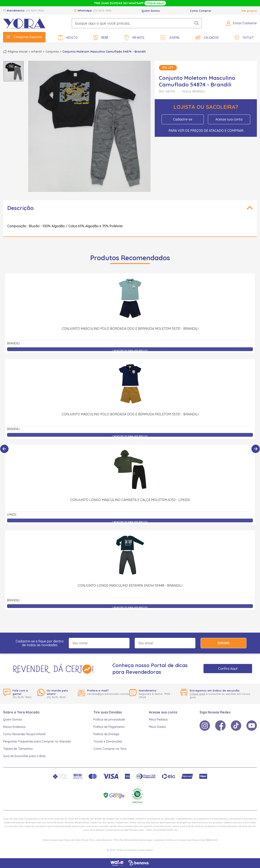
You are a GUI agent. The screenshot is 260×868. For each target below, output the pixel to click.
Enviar (224, 643)
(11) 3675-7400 (35, 10)
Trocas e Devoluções (108, 741)
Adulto (68, 38)
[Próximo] (256, 449)
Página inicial (18, 52)
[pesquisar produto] (197, 23)
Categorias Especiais (24, 37)
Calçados (207, 38)
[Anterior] (4, 449)
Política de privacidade (109, 720)
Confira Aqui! (228, 669)
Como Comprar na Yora (110, 749)
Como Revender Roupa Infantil (24, 734)
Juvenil (170, 38)
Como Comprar (201, 11)
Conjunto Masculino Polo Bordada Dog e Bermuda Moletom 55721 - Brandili (130, 329)
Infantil (134, 38)
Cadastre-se (183, 119)
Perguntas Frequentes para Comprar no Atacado (37, 741)
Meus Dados (157, 727)
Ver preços (249, 11)
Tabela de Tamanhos (18, 749)
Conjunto (52, 52)
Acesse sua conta (229, 119)
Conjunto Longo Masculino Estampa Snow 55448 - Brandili (130, 585)
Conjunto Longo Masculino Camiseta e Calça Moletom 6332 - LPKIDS (130, 500)
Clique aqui (197, 694)
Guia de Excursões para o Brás (24, 756)
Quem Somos (151, 11)
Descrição (20, 208)
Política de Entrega (106, 734)
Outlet (244, 38)
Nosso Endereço (14, 727)
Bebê (101, 38)
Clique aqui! (155, 3)
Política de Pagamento (109, 727)
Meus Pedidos (158, 720)
